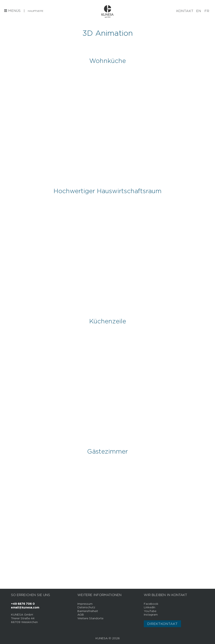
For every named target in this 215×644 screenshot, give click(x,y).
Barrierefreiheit (88, 611)
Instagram (151, 614)
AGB (81, 614)
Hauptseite (36, 11)
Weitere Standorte (90, 618)
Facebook (151, 604)
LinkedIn (150, 607)
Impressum (85, 604)
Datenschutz (86, 607)
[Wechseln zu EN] (199, 11)
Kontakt (185, 11)
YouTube (150, 611)
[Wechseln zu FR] (207, 11)
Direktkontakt (162, 624)
